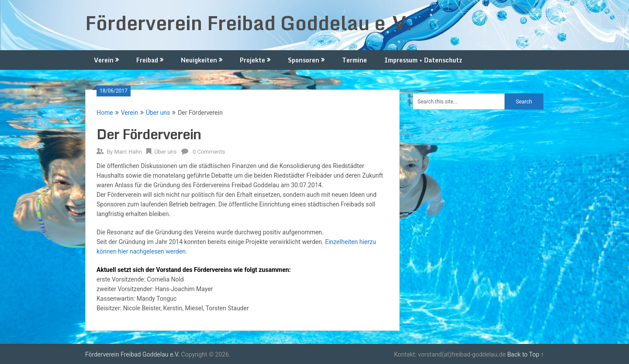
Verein (104, 60)
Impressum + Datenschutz (423, 60)
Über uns (158, 113)
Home (105, 113)
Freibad (147, 60)
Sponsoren (304, 60)
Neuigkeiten (199, 60)
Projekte (252, 60)
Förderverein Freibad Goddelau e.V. (249, 23)
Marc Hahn (128, 152)
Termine (354, 60)
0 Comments (209, 152)
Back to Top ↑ (525, 354)
